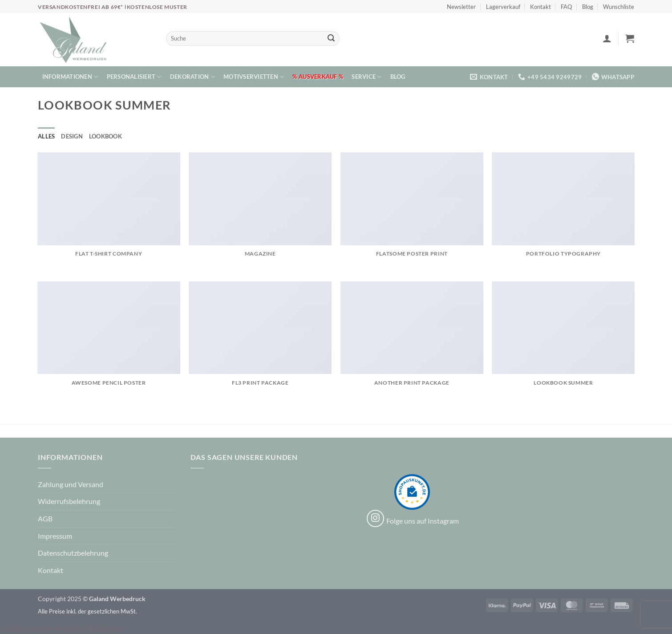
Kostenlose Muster (157, 7)
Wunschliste (619, 7)
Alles (46, 136)
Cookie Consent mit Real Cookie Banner (61, 628)
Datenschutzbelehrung (73, 553)
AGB (45, 518)
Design (72, 136)
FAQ (566, 7)
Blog (588, 7)
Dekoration (192, 77)
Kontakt (540, 7)
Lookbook (105, 136)
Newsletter (461, 7)
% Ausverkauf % (318, 77)
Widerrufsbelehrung (69, 501)
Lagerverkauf (503, 7)
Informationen (70, 77)
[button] (607, 38)
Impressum (55, 536)
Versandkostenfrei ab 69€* (81, 7)
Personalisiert (134, 77)
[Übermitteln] (331, 39)
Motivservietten (254, 77)
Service (366, 77)
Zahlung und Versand (71, 484)
